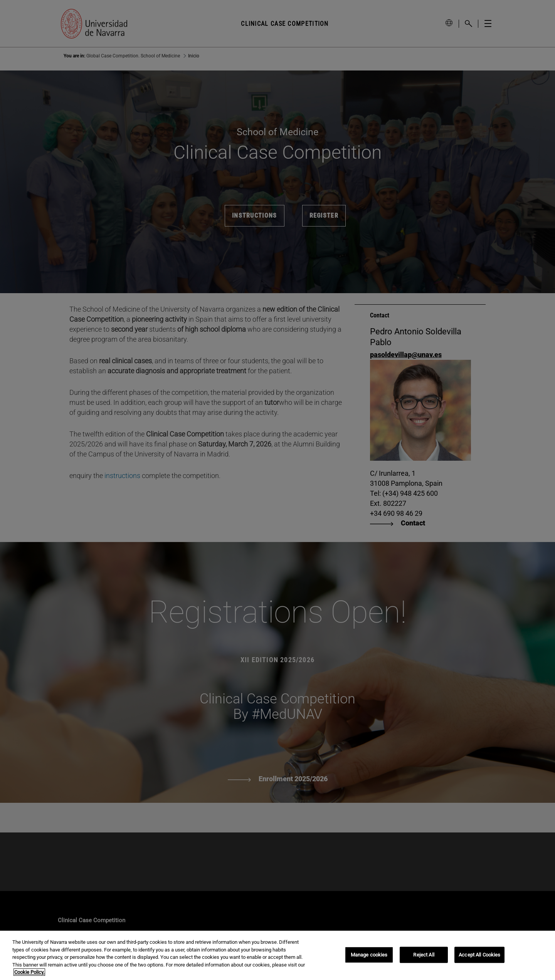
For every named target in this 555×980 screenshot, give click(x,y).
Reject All (424, 957)
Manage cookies (369, 957)
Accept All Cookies (479, 957)
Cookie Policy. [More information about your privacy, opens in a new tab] (29, 974)
